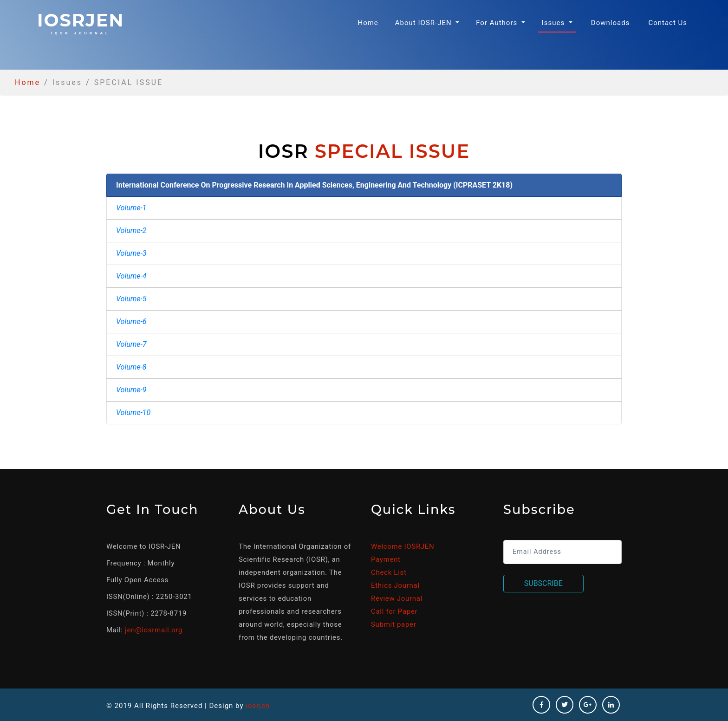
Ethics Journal (395, 585)
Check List (389, 572)
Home (370, 22)
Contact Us (668, 23)
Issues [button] (554, 23)
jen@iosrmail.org (154, 630)
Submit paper (393, 624)
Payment (386, 559)
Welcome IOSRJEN (403, 546)
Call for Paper (394, 611)
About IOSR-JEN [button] (425, 23)
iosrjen (81, 22)
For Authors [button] (498, 23)
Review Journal (397, 598)
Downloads (611, 23)
